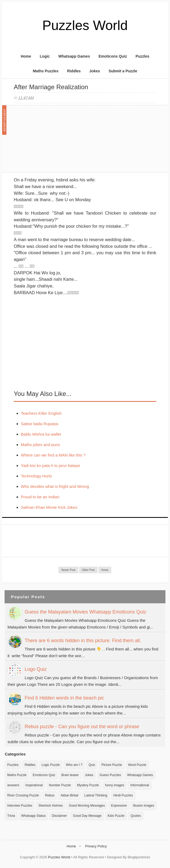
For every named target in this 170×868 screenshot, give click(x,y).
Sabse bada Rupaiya (40, 424)
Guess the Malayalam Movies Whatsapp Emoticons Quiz (85, 612)
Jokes (95, 71)
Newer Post (68, 570)
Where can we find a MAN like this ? (53, 455)
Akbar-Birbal (69, 795)
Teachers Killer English (41, 413)
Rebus (50, 795)
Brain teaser (70, 775)
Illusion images (144, 806)
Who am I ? (74, 765)
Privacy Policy (96, 846)
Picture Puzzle (112, 765)
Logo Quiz (36, 669)
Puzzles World (85, 25)
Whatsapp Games (74, 56)
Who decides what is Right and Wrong (55, 486)
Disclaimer (59, 816)
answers (13, 785)
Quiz (92, 765)
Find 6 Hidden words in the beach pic (64, 698)
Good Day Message (87, 816)
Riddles (74, 71)
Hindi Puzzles (123, 795)
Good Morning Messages (87, 806)
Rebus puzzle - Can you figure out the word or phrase (82, 727)
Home (26, 56)
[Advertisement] (54, 141)
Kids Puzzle (116, 816)
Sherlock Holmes (51, 806)
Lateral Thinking (96, 795)
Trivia (11, 816)
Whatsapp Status (33, 816)
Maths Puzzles (46, 71)
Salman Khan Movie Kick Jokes (49, 507)
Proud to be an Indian (40, 497)
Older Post (88, 570)
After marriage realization (51, 87)
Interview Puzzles (20, 806)
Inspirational (34, 785)
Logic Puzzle (51, 765)
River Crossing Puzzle (23, 795)
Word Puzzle (137, 765)
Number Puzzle (60, 785)
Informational (140, 785)
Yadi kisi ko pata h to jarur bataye (51, 465)
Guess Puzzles (110, 775)
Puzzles (142, 56)
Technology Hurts (36, 476)
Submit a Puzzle (123, 71)
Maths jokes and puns (40, 445)
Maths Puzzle (17, 775)
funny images (115, 785)
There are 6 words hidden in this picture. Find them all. (83, 641)
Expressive (119, 806)
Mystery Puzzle (88, 785)
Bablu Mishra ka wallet (41, 434)
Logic (45, 56)
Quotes (136, 816)
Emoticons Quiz (113, 56)
